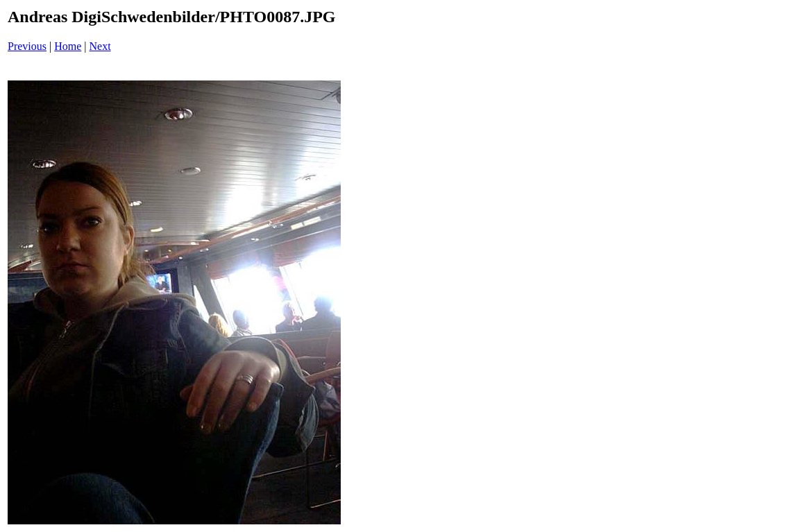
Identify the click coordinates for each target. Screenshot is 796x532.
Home (68, 46)
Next (100, 46)
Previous (27, 46)
